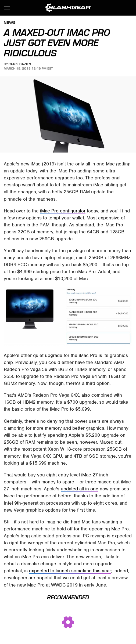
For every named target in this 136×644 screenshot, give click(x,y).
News (10, 23)
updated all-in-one (80, 489)
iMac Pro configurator (63, 211)
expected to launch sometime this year (70, 571)
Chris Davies (20, 64)
